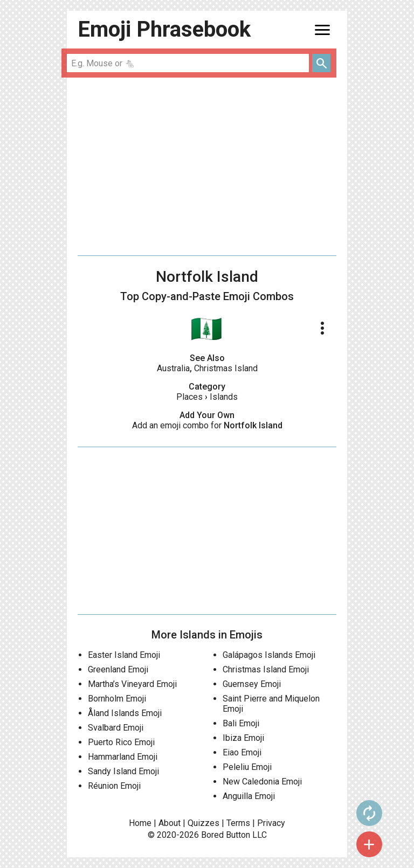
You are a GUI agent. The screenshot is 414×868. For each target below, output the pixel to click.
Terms (238, 823)
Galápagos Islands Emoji (269, 655)
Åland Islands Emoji (125, 713)
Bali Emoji (241, 723)
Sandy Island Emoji (123, 771)
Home (140, 823)
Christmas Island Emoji (266, 669)
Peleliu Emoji (247, 767)
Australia (173, 368)
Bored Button (226, 835)
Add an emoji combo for (207, 425)
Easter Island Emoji (124, 655)
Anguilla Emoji (249, 796)
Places (189, 397)
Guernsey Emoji (252, 684)
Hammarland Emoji (123, 757)
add (369, 844)
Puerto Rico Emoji (121, 742)
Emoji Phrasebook (164, 29)
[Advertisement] (207, 166)
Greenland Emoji (118, 669)
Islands (224, 397)
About (170, 823)
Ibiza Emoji (243, 738)
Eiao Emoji (242, 752)
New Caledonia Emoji (262, 782)
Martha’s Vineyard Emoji (132, 684)
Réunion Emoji (114, 786)
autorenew (369, 813)
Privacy (271, 823)
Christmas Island (226, 368)
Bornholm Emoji (117, 699)
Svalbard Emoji (116, 728)
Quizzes (203, 823)
